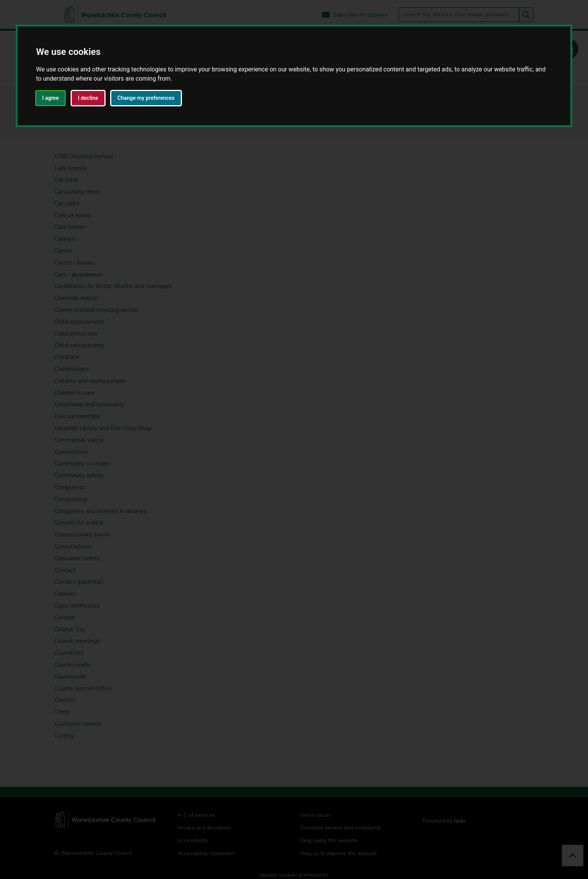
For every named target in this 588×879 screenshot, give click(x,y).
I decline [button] (88, 98)
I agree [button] (50, 98)
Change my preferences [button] (146, 98)
